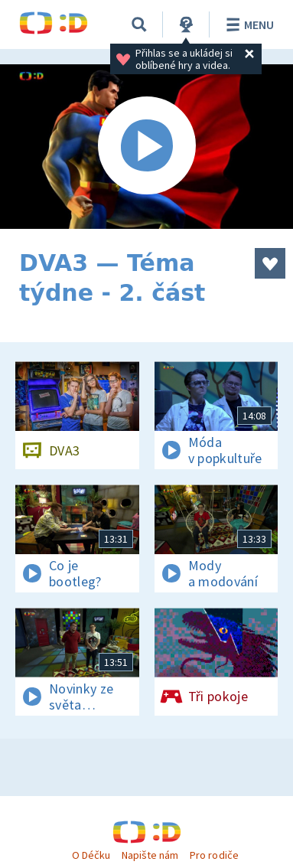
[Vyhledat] (139, 24)
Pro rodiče (214, 855)
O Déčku (91, 855)
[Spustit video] (146, 147)
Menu (247, 24)
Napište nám (150, 855)
